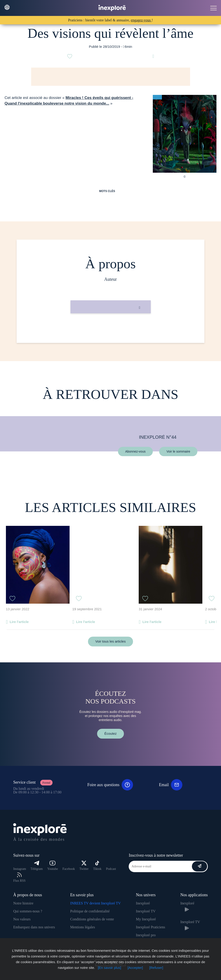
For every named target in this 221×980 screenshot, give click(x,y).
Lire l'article (19, 622)
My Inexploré (146, 919)
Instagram (20, 869)
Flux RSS (19, 877)
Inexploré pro (146, 935)
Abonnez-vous (136, 451)
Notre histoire (23, 903)
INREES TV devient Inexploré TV (95, 903)
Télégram (37, 866)
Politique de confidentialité (90, 911)
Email (171, 785)
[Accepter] (135, 968)
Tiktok (97, 866)
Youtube (53, 866)
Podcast (111, 869)
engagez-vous (141, 20)
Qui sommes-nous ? (28, 911)
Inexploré (143, 903)
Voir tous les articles (110, 641)
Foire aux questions (110, 785)
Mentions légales (83, 927)
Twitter (84, 866)
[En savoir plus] (109, 968)
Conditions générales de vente (92, 919)
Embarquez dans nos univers (34, 927)
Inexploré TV (146, 911)
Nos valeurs (22, 919)
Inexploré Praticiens (151, 927)
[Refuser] (156, 968)
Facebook (69, 869)
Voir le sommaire (178, 451)
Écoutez (110, 733)
